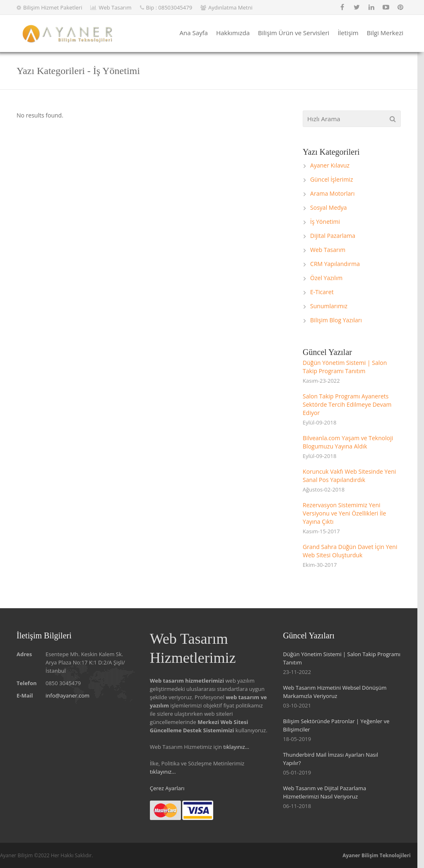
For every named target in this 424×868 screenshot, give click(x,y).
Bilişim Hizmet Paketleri (53, 7)
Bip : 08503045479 (169, 7)
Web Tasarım (115, 7)
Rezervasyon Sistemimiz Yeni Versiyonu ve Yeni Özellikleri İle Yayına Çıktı (344, 513)
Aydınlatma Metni (230, 7)
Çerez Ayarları (167, 788)
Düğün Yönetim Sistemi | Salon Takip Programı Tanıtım (345, 367)
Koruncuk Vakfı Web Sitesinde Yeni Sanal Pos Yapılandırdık (349, 476)
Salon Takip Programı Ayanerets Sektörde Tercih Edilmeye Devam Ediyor (347, 404)
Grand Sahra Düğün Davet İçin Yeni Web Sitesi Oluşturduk (350, 551)
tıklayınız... (236, 747)
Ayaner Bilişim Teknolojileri (377, 855)
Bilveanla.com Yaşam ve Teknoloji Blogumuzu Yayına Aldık (348, 442)
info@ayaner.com (67, 695)
